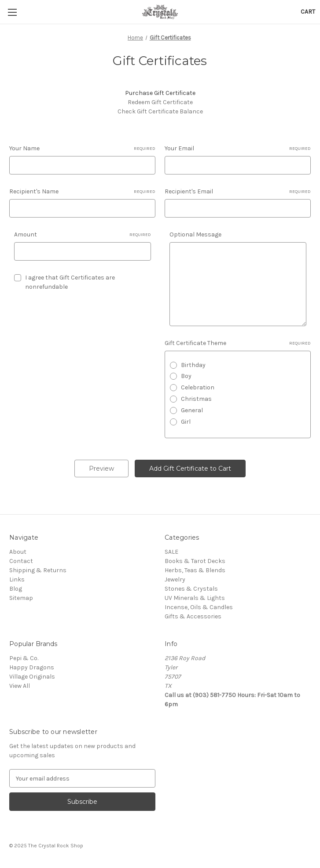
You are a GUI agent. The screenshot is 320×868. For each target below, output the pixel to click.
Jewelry (175, 579)
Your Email (238, 149)
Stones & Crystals (191, 589)
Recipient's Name (82, 192)
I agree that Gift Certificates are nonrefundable (70, 282)
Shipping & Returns (38, 570)
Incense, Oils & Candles (199, 607)
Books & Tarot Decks (195, 561)
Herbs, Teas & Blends (195, 570)
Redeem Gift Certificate (160, 102)
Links (17, 579)
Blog (16, 589)
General (192, 410)
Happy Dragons (32, 667)
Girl (186, 422)
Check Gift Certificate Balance (160, 111)
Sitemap (21, 598)
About (18, 552)
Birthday (193, 365)
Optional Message (195, 234)
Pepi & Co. (24, 658)
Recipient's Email (238, 192)
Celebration (198, 387)
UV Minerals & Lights (195, 598)
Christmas (196, 399)
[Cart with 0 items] (308, 12)
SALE (171, 552)
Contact (21, 561)
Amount (83, 235)
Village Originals (32, 677)
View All (20, 686)
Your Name (82, 149)
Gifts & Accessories (193, 616)
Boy (186, 376)
